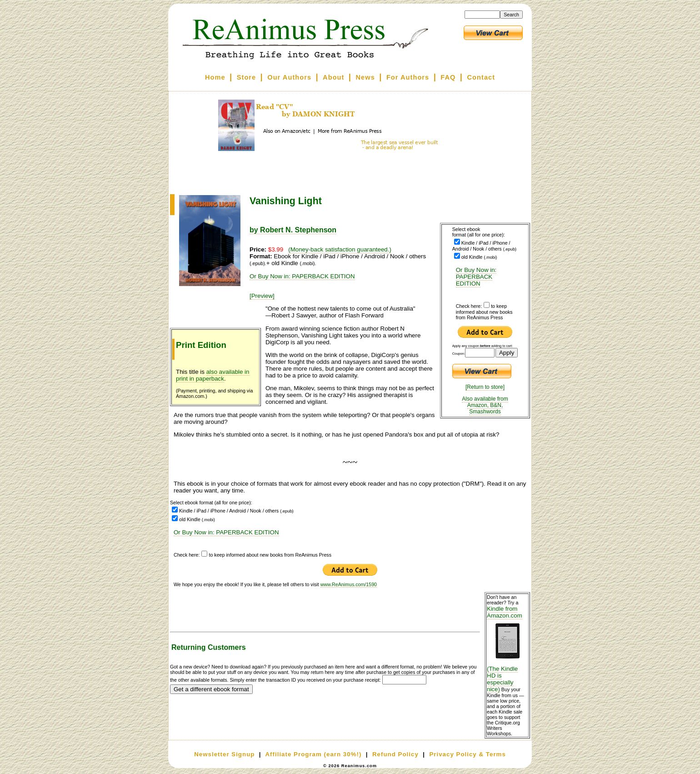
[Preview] (262, 296)
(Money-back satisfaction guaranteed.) (340, 249)
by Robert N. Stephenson (293, 230)
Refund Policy (395, 754)
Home (215, 77)
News (365, 77)
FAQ (448, 77)
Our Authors (289, 77)
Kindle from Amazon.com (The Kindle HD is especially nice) (507, 649)
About (333, 77)
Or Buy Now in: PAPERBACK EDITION (476, 277)
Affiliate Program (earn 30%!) (313, 754)
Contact (481, 77)
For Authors (408, 77)
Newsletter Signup (224, 754)
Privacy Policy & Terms (467, 754)
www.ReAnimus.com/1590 (349, 584)
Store (246, 77)
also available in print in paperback (213, 375)
